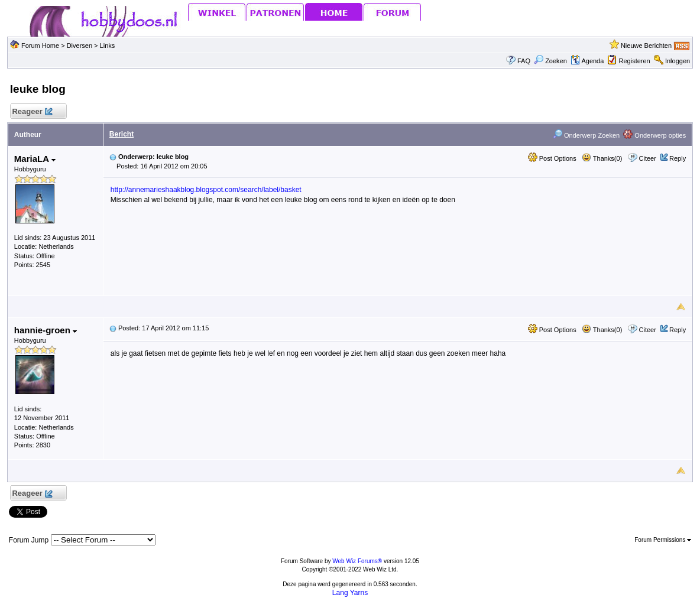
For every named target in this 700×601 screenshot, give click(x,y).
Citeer (648, 158)
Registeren (635, 61)
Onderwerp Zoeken (586, 135)
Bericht (121, 134)
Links (108, 46)
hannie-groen (46, 330)
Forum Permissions (663, 540)
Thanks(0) (602, 158)
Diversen (80, 46)
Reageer (32, 112)
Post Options (552, 158)
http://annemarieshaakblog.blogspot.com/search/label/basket (206, 190)
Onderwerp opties (654, 135)
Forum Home (40, 46)
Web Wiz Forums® (357, 561)
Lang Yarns (350, 593)
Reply (678, 158)
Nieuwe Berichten (646, 46)
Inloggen (678, 61)
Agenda (587, 61)
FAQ (524, 61)
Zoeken (550, 61)
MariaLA (35, 159)
